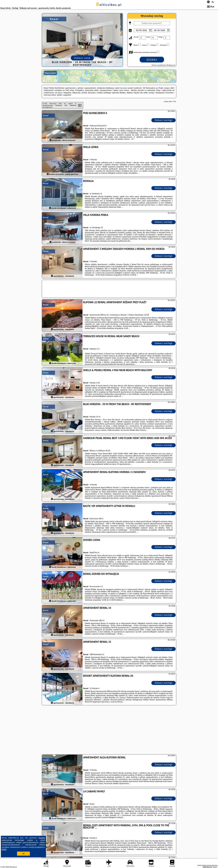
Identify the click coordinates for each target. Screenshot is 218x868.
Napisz (215, 867)
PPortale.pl (13, 867)
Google (42, 838)
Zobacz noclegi (164, 120)
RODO (4, 849)
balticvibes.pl (109, 5)
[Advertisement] (109, 730)
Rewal (46, 116)
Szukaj (152, 60)
